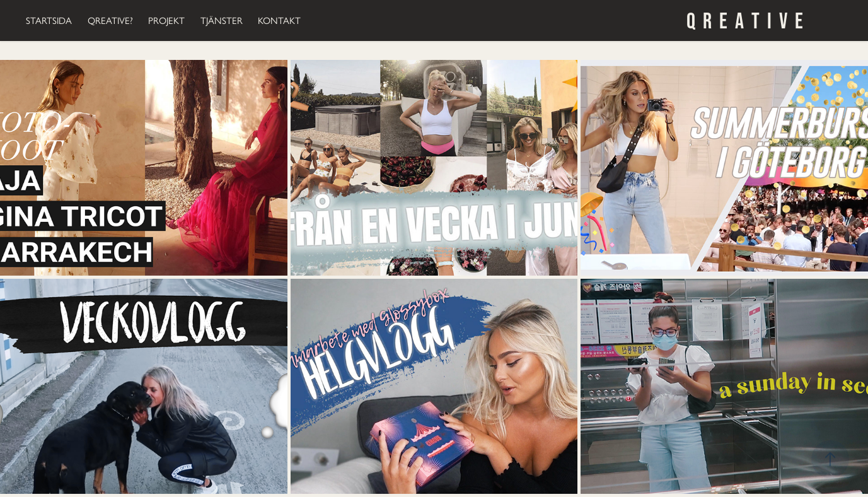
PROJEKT (166, 21)
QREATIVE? (110, 21)
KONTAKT (279, 21)
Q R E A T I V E (745, 20)
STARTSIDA (49, 21)
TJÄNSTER (222, 21)
